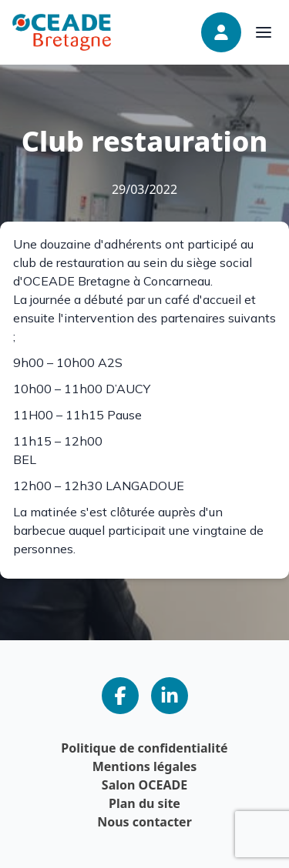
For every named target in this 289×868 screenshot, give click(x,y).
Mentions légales (145, 766)
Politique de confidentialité (144, 748)
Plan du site (144, 803)
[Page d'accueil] (62, 32)
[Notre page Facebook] (120, 696)
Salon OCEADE (144, 785)
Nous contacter (144, 822)
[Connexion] (221, 32)
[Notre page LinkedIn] (170, 696)
